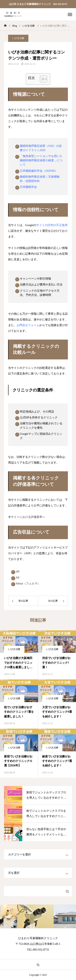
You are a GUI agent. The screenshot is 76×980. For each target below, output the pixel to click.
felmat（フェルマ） (28, 584)
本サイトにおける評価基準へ (27, 517)
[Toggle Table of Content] (41, 79)
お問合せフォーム (28, 325)
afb (18, 571)
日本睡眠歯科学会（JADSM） (39, 171)
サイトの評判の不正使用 (52, 225)
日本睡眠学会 (28, 187)
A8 (18, 578)
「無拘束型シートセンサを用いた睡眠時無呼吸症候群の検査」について (41, 160)
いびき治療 (18, 38)
